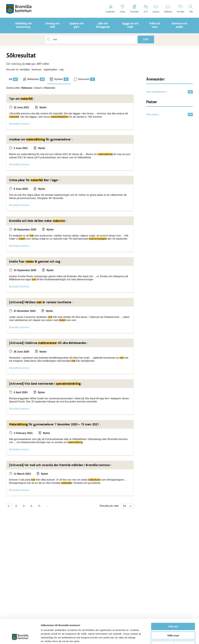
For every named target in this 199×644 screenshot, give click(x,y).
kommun (36, 70)
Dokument (86, 79)
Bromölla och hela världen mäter (37, 221)
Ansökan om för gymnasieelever (40, 140)
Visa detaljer (169, 638)
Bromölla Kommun (19, 124)
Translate (134, 9)
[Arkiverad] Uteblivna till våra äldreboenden (48, 343)
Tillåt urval (173, 615)
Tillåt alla (173, 606)
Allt (13, 79)
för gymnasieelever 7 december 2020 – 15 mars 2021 (54, 424)
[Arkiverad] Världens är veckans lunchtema (40, 302)
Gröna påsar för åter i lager (34, 180)
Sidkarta (168, 9)
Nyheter (61, 79)
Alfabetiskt (49, 88)
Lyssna (156, 9)
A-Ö (146, 9)
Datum (38, 88)
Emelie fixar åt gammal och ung (35, 262)
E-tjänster (110, 9)
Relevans (27, 88)
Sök (191, 9)
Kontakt (180, 9)
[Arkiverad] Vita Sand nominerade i (45, 384)
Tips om (21, 99)
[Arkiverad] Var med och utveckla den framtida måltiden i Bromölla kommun (59, 465)
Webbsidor (36, 79)
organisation (50, 70)
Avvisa (173, 624)
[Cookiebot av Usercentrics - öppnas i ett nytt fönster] (20, 638)
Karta (122, 9)
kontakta (25, 70)
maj (61, 70)
